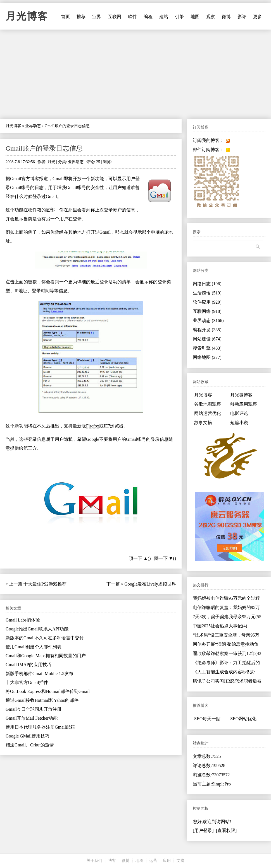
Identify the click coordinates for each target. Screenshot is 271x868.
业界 (97, 17)
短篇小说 (239, 423)
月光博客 (27, 16)
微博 (226, 17)
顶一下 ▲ (138, 558)
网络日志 (207, 284)
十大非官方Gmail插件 (27, 682)
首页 (65, 17)
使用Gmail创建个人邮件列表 (34, 647)
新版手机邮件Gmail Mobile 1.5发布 (39, 674)
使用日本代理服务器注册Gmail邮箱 (40, 727)
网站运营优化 (208, 413)
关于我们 (94, 861)
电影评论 (239, 413)
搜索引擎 (207, 348)
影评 (242, 17)
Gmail (16, 179)
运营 (153, 861)
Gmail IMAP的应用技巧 (28, 665)
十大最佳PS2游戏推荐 (45, 584)
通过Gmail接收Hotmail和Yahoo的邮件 (42, 700)
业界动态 (33, 126)
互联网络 (207, 311)
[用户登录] (203, 830)
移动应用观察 (244, 404)
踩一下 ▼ (164, 558)
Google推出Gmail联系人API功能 (37, 629)
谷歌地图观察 (208, 404)
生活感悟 (207, 293)
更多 (258, 17)
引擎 (179, 17)
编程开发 (207, 330)
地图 (195, 17)
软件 (132, 17)
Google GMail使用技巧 (28, 736)
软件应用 (207, 302)
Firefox (93, 426)
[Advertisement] (135, 74)
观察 (211, 17)
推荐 (81, 17)
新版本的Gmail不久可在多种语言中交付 (45, 638)
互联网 (115, 17)
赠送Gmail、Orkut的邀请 (30, 745)
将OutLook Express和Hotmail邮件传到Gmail (48, 691)
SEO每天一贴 (207, 719)
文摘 (180, 861)
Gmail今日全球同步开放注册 (34, 709)
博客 (112, 861)
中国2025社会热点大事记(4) (220, 626)
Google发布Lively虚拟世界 (150, 584)
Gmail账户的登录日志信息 (44, 148)
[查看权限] (226, 830)
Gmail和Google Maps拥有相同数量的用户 (46, 656)
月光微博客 (241, 395)
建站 (164, 17)
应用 (167, 861)
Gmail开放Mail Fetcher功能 (32, 718)
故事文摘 (203, 423)
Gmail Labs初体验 (23, 620)
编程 (148, 17)
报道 (44, 179)
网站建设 (207, 339)
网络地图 (207, 357)
